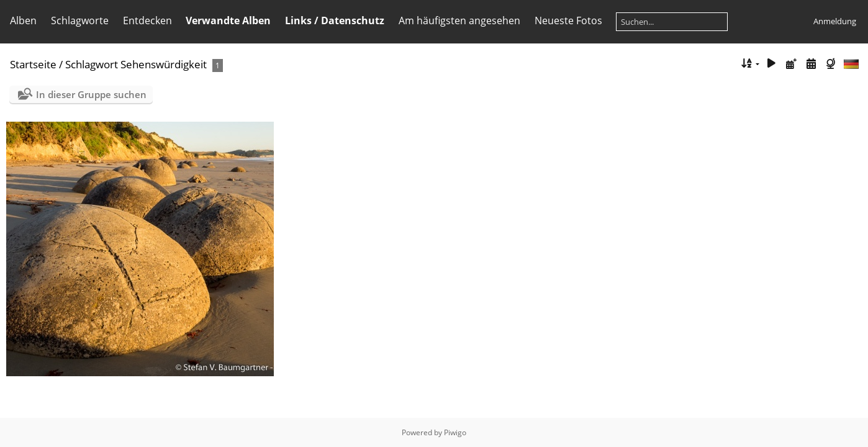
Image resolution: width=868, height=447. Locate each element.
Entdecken (147, 20)
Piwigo (455, 432)
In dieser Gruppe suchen (91, 94)
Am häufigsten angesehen (459, 20)
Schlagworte (80, 20)
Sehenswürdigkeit (164, 64)
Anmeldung (835, 21)
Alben (23, 20)
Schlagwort (92, 64)
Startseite (33, 64)
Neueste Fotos (568, 20)
